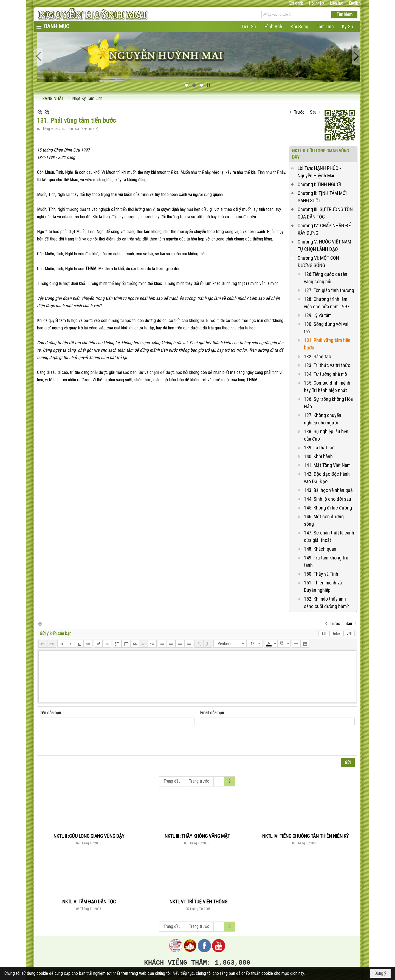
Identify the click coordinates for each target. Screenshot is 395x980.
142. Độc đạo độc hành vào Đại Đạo (327, 478)
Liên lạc (336, 3)
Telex (336, 634)
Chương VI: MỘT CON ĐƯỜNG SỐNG (318, 262)
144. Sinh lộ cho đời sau (328, 499)
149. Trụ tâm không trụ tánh (326, 561)
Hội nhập (316, 3)
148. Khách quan (320, 549)
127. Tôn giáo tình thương (329, 290)
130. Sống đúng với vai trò (326, 328)
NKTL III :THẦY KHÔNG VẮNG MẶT (197, 836)
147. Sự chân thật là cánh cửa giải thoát (329, 536)
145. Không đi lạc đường (328, 508)
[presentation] (81, 742)
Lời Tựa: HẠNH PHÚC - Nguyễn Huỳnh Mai (319, 172)
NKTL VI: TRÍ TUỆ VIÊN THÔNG (198, 902)
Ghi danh (296, 3)
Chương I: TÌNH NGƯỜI (319, 184)
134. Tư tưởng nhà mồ (325, 374)
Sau (313, 112)
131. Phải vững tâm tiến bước (327, 344)
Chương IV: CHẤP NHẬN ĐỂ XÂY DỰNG (324, 229)
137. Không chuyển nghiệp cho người (323, 419)
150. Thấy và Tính (321, 574)
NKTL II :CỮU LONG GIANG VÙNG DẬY (89, 836)
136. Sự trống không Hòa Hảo (328, 403)
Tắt (324, 634)
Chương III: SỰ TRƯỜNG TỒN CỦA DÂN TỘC (325, 213)
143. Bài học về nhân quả (328, 490)
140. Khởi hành (318, 456)
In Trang (40, 623)
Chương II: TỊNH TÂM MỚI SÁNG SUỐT (322, 197)
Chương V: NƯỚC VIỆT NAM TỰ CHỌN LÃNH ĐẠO (324, 245)
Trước (299, 112)
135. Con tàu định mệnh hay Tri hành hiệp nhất (327, 387)
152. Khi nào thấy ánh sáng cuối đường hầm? (326, 603)
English (355, 3)
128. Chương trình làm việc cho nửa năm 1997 (327, 303)
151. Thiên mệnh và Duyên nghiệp (323, 586)
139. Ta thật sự (319, 448)
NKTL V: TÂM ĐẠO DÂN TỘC (89, 902)
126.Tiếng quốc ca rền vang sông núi (326, 278)
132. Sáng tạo (318, 356)
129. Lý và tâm (318, 315)
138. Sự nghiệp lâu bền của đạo (326, 435)
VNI (349, 634)
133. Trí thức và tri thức (327, 365)
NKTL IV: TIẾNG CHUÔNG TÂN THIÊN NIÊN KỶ (305, 836)
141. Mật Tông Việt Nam (327, 465)
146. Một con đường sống (324, 520)
